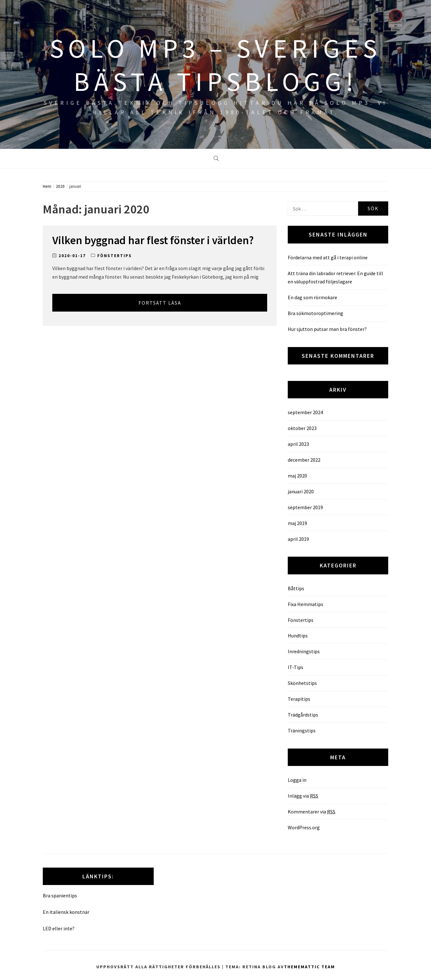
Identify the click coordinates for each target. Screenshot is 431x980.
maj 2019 (297, 523)
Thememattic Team (309, 967)
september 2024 (305, 412)
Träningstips (302, 730)
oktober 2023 (302, 428)
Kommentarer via (312, 812)
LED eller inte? (59, 928)
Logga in (297, 780)
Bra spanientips (60, 895)
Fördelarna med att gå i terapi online (328, 257)
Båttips (296, 588)
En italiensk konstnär (66, 912)
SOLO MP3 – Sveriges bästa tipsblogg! (215, 65)
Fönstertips (115, 256)
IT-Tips (296, 667)
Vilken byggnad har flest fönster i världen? (153, 240)
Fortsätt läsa (160, 303)
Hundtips (298, 635)
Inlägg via (303, 796)
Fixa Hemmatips (306, 604)
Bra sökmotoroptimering (315, 313)
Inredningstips (304, 651)
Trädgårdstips (303, 715)
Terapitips (299, 699)
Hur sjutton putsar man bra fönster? (327, 329)
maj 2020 (297, 476)
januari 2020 (301, 491)
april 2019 (298, 539)
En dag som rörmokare (312, 297)
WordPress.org (304, 827)
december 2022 (304, 460)
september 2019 (305, 507)
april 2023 (298, 444)
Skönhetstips (302, 683)
